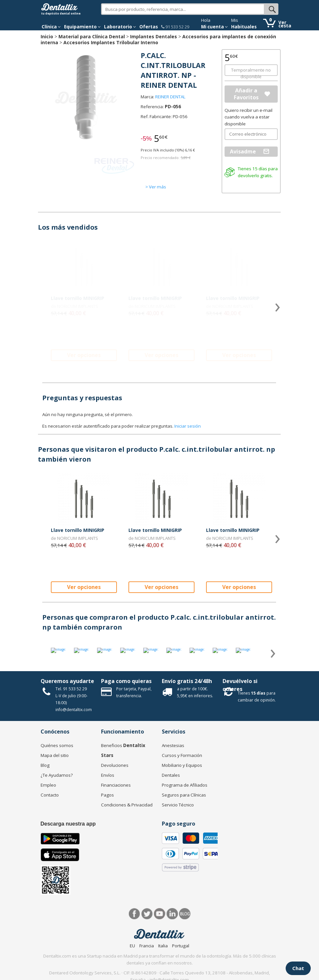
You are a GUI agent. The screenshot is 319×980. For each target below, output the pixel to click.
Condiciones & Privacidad (127, 805)
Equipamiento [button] (82, 27)
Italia (163, 946)
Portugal (181, 946)
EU (132, 946)
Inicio (47, 36)
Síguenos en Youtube (160, 914)
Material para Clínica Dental (92, 36)
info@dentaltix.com (74, 710)
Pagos (107, 795)
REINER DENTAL (170, 97)
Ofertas (149, 27)
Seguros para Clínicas (184, 795)
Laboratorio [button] (120, 27)
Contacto (50, 795)
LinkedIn (172, 914)
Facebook (135, 914)
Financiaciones (116, 785)
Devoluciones (115, 765)
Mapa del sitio (55, 755)
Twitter (147, 914)
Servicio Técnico (178, 805)
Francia (147, 946)
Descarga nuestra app (68, 824)
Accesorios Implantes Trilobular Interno (111, 42)
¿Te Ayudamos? (57, 775)
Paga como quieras (126, 681)
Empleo (48, 785)
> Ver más (156, 187)
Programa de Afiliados (185, 785)
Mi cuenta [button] (214, 27)
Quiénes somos (57, 745)
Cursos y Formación (182, 755)
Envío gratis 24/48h (187, 681)
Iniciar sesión (188, 426)
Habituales (244, 27)
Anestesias (173, 745)
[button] (51, 27)
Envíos (108, 775)
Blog (45, 765)
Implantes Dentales (154, 36)
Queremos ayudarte (67, 681)
